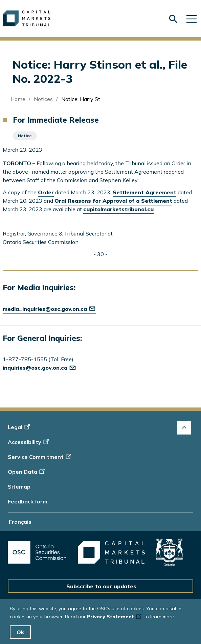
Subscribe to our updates (101, 586)
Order (46, 192)
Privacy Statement (115, 617)
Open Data (27, 472)
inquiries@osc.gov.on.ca (39, 368)
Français (20, 522)
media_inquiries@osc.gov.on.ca (49, 309)
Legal (20, 427)
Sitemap (19, 487)
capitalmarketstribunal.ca (118, 209)
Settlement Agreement (144, 192)
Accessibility (29, 442)
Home (18, 99)
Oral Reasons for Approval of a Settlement (113, 201)
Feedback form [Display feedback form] (28, 501)
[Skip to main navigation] (192, 18)
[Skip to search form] (173, 19)
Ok (20, 632)
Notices (43, 99)
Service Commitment (40, 457)
